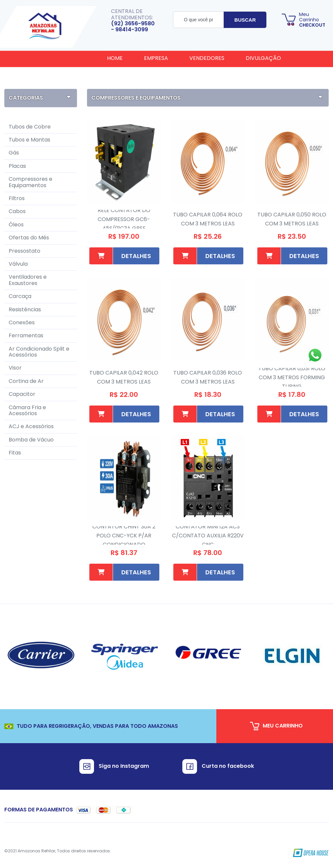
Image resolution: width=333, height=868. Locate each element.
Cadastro (122, 78)
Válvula (18, 264)
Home (115, 58)
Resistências (25, 309)
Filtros (17, 198)
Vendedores (207, 58)
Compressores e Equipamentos (30, 182)
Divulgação (263, 58)
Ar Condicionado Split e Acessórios (39, 352)
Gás (14, 153)
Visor (15, 368)
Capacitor (22, 394)
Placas (17, 166)
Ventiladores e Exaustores (28, 280)
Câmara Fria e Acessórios (27, 410)
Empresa (156, 58)
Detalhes (136, 256)
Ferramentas (26, 335)
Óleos (16, 225)
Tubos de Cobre (30, 127)
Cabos (17, 211)
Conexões (22, 322)
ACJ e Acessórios (31, 426)
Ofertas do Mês (29, 238)
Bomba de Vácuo (31, 440)
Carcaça (20, 296)
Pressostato (24, 251)
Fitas (15, 453)
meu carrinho (276, 726)
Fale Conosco (178, 78)
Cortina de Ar (26, 381)
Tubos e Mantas (29, 140)
